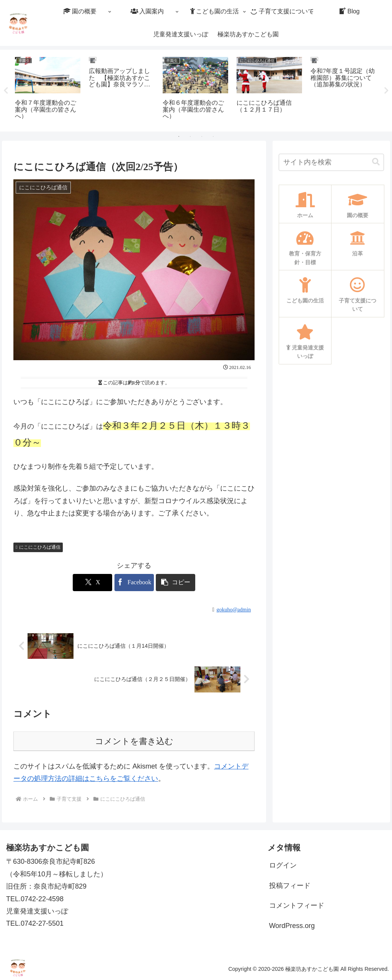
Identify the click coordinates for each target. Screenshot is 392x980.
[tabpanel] (48, 89)
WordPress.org (292, 926)
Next (386, 91)
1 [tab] (179, 137)
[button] (376, 162)
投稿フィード (290, 886)
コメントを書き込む (134, 741)
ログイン (283, 865)
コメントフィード (297, 905)
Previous (6, 91)
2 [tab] (190, 137)
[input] (331, 162)
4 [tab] (213, 137)
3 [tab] (202, 137)
